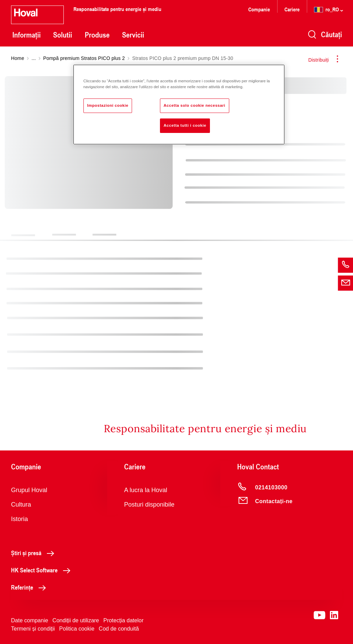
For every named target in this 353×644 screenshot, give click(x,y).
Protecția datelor (124, 620)
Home (18, 58)
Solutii (63, 35)
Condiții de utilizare (76, 620)
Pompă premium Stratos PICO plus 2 (84, 58)
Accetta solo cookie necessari (195, 105)
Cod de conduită (119, 629)
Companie (259, 9)
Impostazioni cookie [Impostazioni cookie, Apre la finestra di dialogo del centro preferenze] (108, 105)
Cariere (292, 9)
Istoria (19, 519)
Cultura (21, 505)
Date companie (30, 620)
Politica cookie (77, 629)
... (34, 58)
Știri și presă (34, 553)
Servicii (133, 35)
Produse (97, 35)
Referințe (30, 587)
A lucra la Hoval (146, 490)
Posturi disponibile (149, 505)
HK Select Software (43, 570)
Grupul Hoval (29, 490)
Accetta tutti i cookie (185, 125)
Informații (27, 35)
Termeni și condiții (33, 629)
